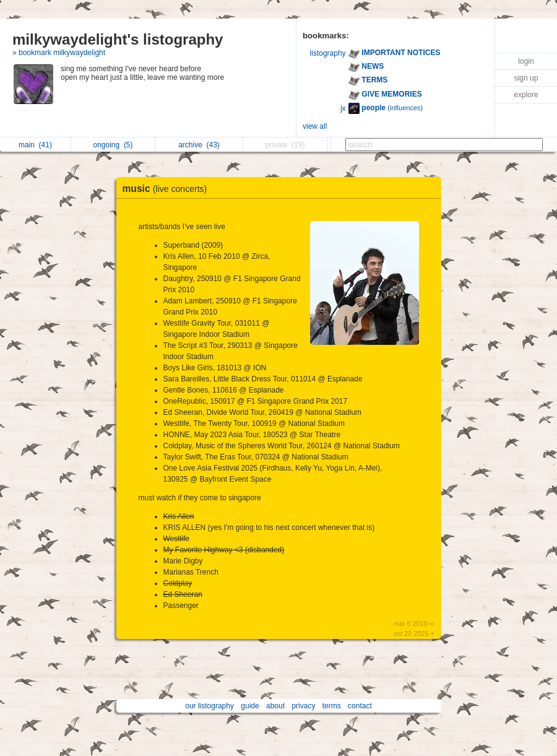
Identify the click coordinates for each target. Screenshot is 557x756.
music (168, 189)
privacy (303, 706)
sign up (526, 78)
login (526, 61)
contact (360, 706)
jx (343, 108)
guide (250, 706)
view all (315, 126)
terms (332, 706)
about (275, 706)
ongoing (113, 145)
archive (199, 145)
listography (328, 53)
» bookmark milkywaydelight (59, 53)
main (35, 145)
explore (526, 95)
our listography (209, 706)
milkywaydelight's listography (118, 39)
